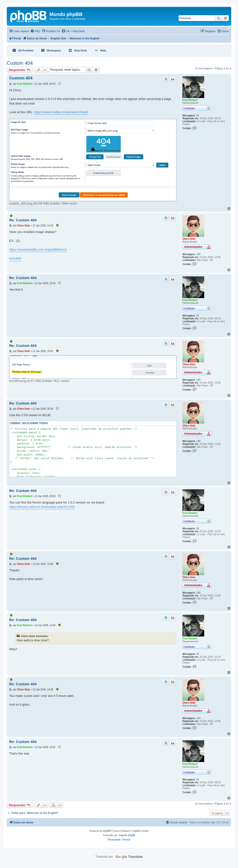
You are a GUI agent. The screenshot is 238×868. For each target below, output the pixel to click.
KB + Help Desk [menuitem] (73, 31)
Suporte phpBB (127, 835)
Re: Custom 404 (23, 220)
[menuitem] (35, 31)
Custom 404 (20, 63)
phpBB (106, 831)
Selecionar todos (35, 423)
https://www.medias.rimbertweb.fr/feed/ (61, 112)
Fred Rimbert (190, 100)
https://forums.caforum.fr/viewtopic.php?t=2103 (42, 507)
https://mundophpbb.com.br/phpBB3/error (38, 249)
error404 (15, 258)
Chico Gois (189, 239)
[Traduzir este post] (166, 79)
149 (198, 254)
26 (198, 115)
